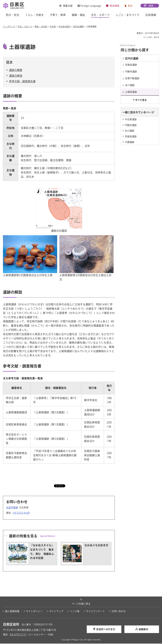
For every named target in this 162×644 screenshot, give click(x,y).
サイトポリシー (34, 612)
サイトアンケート (95, 612)
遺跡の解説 (16, 76)
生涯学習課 (12, 508)
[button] (66, 6)
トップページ (9, 27)
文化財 (53, 27)
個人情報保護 (12, 612)
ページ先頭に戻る (81, 604)
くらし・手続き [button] (34, 15)
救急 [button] (130, 6)
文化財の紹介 (65, 27)
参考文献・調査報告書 (22, 82)
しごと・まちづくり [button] (128, 15)
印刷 (133, 33)
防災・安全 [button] (13, 15)
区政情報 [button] (151, 15)
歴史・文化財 (41, 27)
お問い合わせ (119, 612)
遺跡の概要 (16, 70)
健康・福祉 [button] (78, 15)
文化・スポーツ (25, 27)
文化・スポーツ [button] (100, 15)
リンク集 (75, 612)
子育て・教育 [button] (58, 15)
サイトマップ (56, 612)
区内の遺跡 (78, 27)
